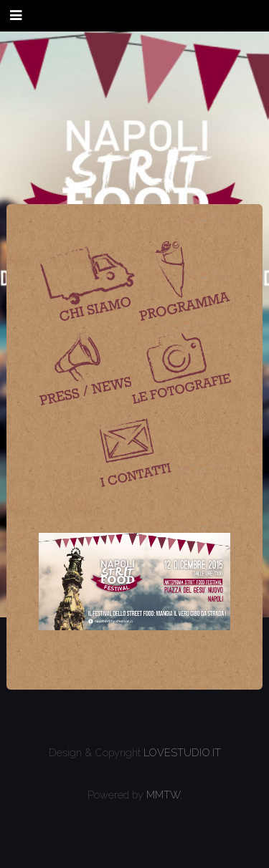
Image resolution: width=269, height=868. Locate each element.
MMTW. (164, 795)
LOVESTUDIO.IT (182, 752)
